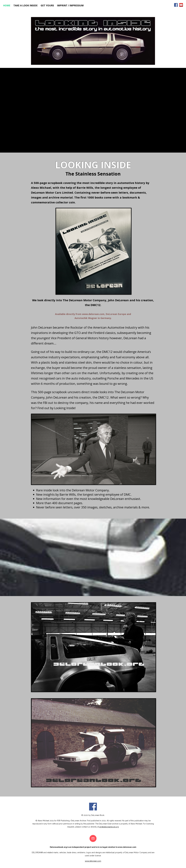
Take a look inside (26, 5)
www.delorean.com (93, 314)
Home (7, 5)
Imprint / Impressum (70, 5)
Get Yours (47, 5)
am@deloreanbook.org (109, 827)
